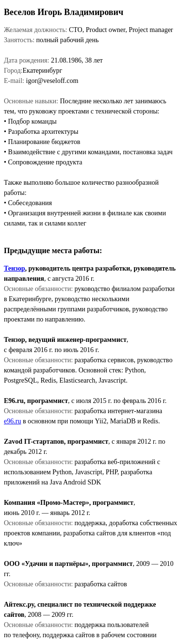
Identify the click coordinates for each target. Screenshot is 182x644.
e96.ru (12, 421)
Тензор (14, 268)
